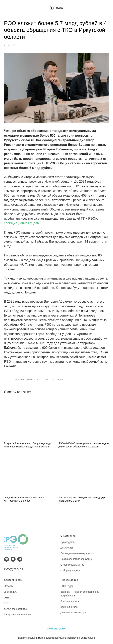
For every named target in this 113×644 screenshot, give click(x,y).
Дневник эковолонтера (73, 613)
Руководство (67, 542)
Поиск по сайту (57, 629)
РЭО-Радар (67, 586)
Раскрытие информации (17, 615)
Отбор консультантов (72, 565)
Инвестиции (11, 592)
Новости (9, 586)
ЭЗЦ (6, 598)
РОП (7, 603)
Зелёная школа (69, 607)
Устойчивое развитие (16, 609)
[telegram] (20, 559)
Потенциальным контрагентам (77, 553)
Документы (67, 548)
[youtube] (13, 559)
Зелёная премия (70, 601)
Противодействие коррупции (76, 559)
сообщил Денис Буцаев (21, 223)
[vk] (6, 559)
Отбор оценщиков (70, 571)
